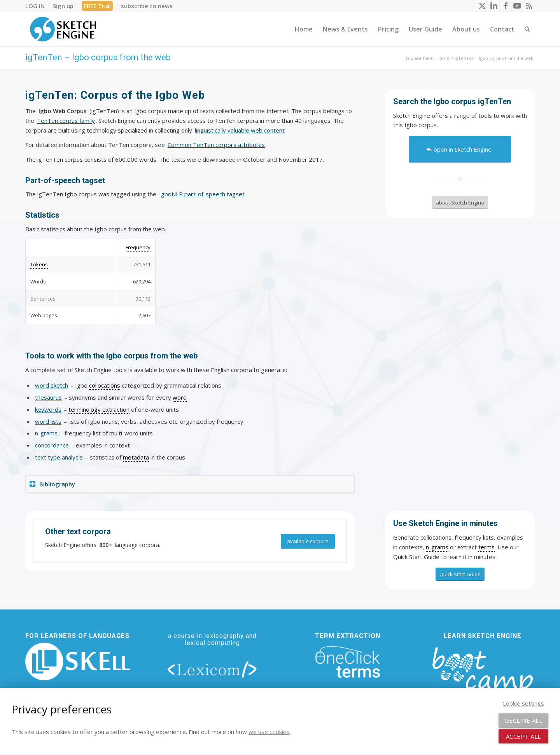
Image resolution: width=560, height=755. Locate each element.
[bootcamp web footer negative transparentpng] (482, 675)
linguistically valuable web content (240, 130)
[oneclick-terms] (348, 662)
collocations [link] (105, 385)
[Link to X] (482, 6)
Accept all (523, 736)
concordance (52, 445)
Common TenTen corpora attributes (216, 145)
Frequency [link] (138, 247)
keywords (48, 409)
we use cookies (269, 732)
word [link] (180, 397)
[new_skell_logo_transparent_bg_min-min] (78, 662)
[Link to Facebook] (505, 6)
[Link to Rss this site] (529, 6)
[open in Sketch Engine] (460, 149)
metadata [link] (136, 457)
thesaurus (48, 397)
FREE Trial (97, 6)
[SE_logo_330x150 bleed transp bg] (63, 29)
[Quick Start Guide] (460, 574)
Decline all (524, 720)
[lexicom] (212, 669)
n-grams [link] (437, 547)
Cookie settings (523, 703)
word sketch (52, 385)
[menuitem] (37, 6)
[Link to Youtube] (517, 6)
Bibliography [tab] (52, 484)
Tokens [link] (39, 264)
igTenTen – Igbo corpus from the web (98, 57)
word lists (48, 421)
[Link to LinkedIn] (494, 6)
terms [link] (486, 547)
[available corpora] (308, 541)
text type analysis (59, 457)
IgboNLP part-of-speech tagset (202, 194)
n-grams (46, 433)
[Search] (527, 29)
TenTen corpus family (66, 121)
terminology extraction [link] (99, 409)
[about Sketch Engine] (460, 203)
